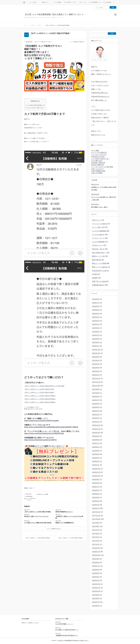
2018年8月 (96, 483)
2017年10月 (96, 519)
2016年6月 (96, 570)
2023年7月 (96, 335)
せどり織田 (95, 150)
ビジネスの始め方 (98, 235)
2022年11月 (96, 350)
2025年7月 (96, 303)
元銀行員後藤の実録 (98, 171)
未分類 (94, 274)
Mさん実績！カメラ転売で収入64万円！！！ (67, 630)
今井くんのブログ (97, 169)
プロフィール (82, 2)
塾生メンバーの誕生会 (100, 267)
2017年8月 (96, 526)
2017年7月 (96, 530)
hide (38, 101)
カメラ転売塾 (58, 2)
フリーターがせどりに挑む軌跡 (102, 167)
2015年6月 (96, 606)
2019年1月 (96, 465)
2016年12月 (96, 548)
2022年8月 (96, 360)
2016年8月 (96, 562)
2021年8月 (96, 389)
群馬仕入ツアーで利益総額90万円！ (65, 523)
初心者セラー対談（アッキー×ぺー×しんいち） (37, 516)
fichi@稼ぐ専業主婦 (98, 163)
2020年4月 (96, 411)
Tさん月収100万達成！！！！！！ (64, 624)
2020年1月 (96, 422)
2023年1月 (96, 346)
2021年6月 (96, 393)
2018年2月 (96, 505)
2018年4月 (96, 497)
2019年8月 (96, 440)
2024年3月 (96, 324)
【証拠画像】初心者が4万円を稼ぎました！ (67, 635)
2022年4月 (96, 368)
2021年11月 (96, 382)
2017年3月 (96, 541)
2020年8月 (96, 397)
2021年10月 (96, 386)
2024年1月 (96, 328)
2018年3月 (96, 501)
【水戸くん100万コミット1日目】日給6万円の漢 (39, 389)
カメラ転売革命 (107, 2)
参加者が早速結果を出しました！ (64, 512)
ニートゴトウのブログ (99, 155)
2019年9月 (96, 436)
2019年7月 (96, 443)
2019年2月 (96, 461)
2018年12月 (96, 469)
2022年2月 (96, 375)
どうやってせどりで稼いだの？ (35, 108)
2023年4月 (96, 342)
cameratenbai (29, 42)
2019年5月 (96, 451)
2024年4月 (96, 321)
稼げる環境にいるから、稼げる (99, 207)
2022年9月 (96, 357)
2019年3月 (96, 458)
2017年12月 (96, 512)
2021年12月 (96, 378)
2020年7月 (96, 400)
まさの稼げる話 (97, 161)
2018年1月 (96, 508)
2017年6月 (96, 534)
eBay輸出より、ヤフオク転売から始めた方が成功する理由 (104, 188)
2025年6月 (96, 306)
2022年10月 (96, 353)
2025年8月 (96, 299)
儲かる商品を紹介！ (99, 253)
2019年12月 (96, 425)
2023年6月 (96, 339)
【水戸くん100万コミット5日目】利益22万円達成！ (40, 402)
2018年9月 (96, 479)
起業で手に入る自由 (99, 281)
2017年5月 (96, 537)
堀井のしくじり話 (98, 256)
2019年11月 (96, 429)
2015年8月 (96, 598)
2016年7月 (96, 566)
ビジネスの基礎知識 (99, 231)
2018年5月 (96, 494)
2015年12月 (96, 584)
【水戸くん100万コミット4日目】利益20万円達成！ (40, 399)
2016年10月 (96, 555)
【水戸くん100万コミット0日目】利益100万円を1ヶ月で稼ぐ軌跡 (44, 386)
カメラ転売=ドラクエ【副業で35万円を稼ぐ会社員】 (38, 523)
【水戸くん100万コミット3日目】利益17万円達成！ (40, 396)
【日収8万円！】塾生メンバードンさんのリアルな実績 (69, 517)
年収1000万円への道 (99, 271)
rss (115, 15)
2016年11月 (96, 552)
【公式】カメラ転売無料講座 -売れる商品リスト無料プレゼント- (54, 14)
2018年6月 (96, 490)
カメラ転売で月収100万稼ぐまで (35, 105)
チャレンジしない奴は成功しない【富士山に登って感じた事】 (103, 198)
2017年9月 (96, 523)
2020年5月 (96, 407)
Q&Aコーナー (97, 220)
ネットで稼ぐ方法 (98, 227)
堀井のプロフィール (98, 135)
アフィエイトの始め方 (100, 224)
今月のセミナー (98, 245)
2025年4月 (96, 314)
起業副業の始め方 (98, 285)
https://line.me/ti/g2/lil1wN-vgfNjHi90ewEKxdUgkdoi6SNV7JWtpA (51, 427)
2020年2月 (96, 418)
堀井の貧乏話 (97, 260)
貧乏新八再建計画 (97, 165)
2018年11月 (96, 472)
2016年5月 (96, 573)
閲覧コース (45, 2)
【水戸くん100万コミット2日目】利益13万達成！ (39, 392)
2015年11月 (96, 588)
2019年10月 (96, 433)
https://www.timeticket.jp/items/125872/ (40, 440)
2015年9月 (96, 595)
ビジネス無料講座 (98, 242)
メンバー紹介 (33, 2)
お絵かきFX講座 (97, 173)
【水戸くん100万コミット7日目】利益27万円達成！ (71, 538)
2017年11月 (96, 516)
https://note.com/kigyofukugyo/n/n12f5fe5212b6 (44, 433)
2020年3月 (96, 415)
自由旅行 (95, 278)
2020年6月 (96, 404)
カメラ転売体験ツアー (95, 2)
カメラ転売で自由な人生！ (101, 159)
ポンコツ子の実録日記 (99, 153)
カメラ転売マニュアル (70, 2)
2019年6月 (96, 447)
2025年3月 (96, 317)
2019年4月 (96, 454)
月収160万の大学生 (98, 157)
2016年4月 (96, 577)
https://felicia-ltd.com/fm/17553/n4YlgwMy (42, 421)
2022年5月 (96, 364)
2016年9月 (96, 559)
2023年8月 (96, 332)
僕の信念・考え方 (98, 249)
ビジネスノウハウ (98, 238)
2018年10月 (96, 476)
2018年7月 (96, 487)
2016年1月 (96, 580)
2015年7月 (96, 602)
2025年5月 (96, 310)
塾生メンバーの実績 (43, 494)
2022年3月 (96, 371)
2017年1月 (96, 544)
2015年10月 (96, 591)
